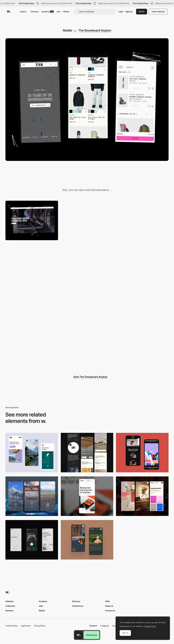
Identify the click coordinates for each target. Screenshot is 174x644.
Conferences (78, 606)
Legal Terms (26, 626)
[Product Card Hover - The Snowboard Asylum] (142, 263)
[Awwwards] (9, 12)
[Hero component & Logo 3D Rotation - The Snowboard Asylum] (87, 220)
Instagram (105, 626)
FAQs (107, 601)
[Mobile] (87, 453)
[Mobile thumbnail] (32, 453)
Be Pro (142, 12)
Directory (35, 12)
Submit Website (158, 12)
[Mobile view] (142, 496)
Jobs (58, 12)
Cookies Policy (11, 626)
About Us (109, 606)
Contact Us (110, 611)
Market (66, 12)
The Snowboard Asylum (95, 30)
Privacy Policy (40, 626)
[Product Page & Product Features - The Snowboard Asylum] (87, 305)
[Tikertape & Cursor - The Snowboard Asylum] (32, 347)
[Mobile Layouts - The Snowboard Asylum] (142, 220)
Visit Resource (91, 635)
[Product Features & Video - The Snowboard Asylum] (87, 263)
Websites (9, 601)
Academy (48, 12)
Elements (9, 611)
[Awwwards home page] (79, 635)
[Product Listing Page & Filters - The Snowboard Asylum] (32, 305)
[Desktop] (32, 220)
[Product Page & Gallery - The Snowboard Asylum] (32, 263)
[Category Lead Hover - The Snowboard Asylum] (142, 305)
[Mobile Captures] (142, 453)
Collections (10, 606)
